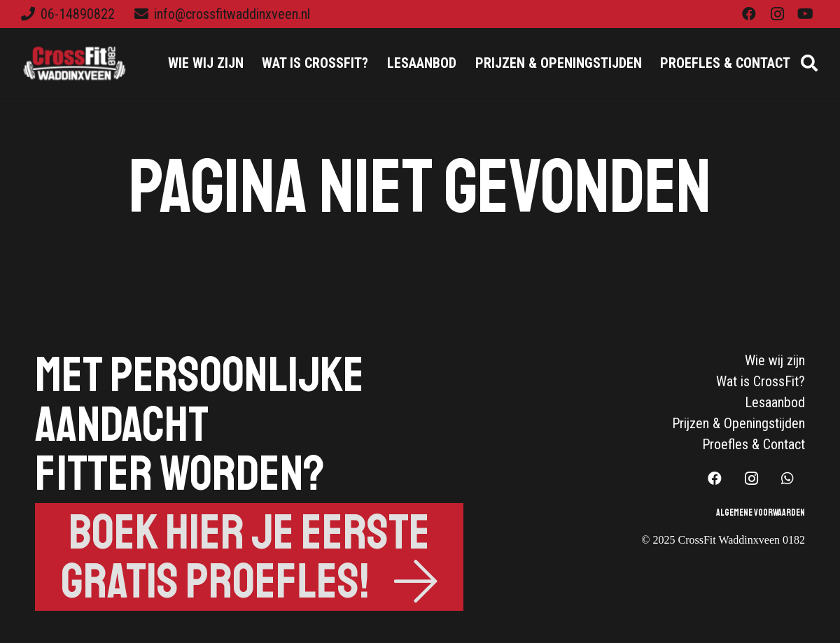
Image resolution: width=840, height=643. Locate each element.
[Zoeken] (809, 63)
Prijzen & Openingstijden (738, 423)
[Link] (76, 63)
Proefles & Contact (754, 444)
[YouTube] (805, 14)
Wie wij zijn (775, 360)
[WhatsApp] (787, 479)
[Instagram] (777, 14)
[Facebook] (749, 14)
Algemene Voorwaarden (761, 513)
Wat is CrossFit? (761, 381)
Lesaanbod (775, 402)
